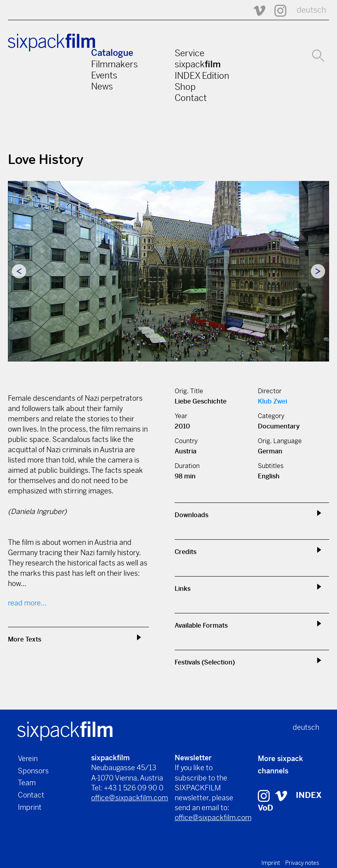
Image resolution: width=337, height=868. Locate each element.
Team (27, 783)
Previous (19, 271)
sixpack (198, 64)
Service (189, 53)
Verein (28, 759)
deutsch (311, 10)
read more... (27, 603)
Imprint (30, 807)
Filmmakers (114, 64)
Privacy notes (302, 863)
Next (318, 271)
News (102, 86)
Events (104, 75)
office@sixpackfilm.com (129, 798)
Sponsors (33, 771)
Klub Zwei (272, 401)
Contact (191, 98)
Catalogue (112, 53)
